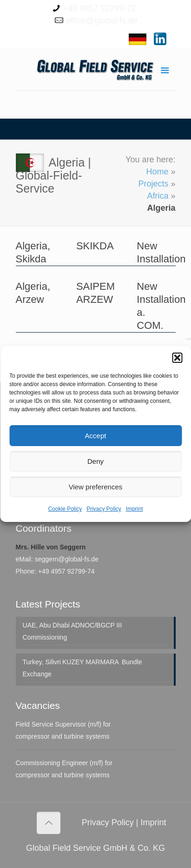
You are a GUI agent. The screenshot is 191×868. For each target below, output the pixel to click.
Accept (96, 436)
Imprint (135, 509)
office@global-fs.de (102, 20)
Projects (153, 184)
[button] (177, 358)
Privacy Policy (104, 509)
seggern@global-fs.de (67, 559)
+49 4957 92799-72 (100, 8)
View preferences (96, 487)
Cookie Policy (65, 509)
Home (157, 172)
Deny (95, 461)
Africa (158, 196)
